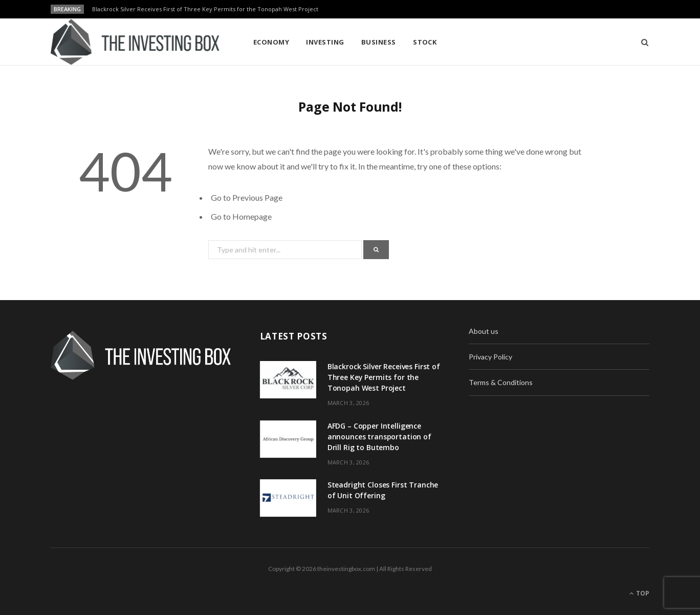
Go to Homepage (241, 216)
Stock (425, 42)
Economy (271, 42)
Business (379, 42)
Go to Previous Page (247, 197)
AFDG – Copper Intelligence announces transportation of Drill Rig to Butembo (379, 437)
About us (484, 331)
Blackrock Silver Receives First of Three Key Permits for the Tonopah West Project (205, 9)
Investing (325, 42)
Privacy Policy (490, 357)
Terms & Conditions (501, 382)
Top (639, 593)
